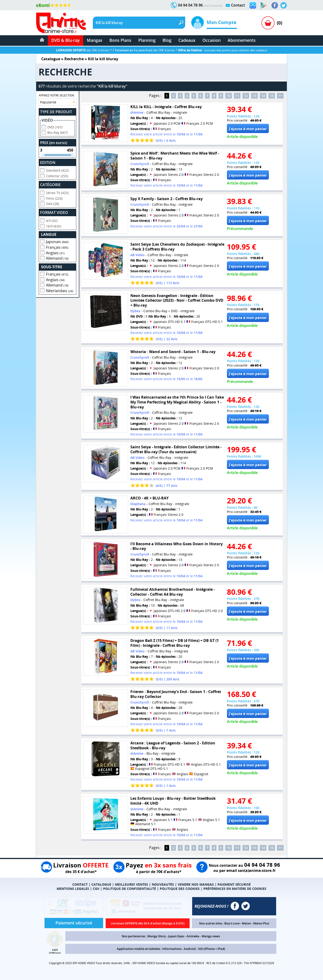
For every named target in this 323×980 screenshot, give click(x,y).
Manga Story (157, 936)
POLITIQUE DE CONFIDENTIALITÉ (130, 889)
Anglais (55, 252)
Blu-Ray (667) (57, 132)
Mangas (95, 40)
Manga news (211, 936)
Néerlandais (60, 290)
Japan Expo (176, 936)
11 (237, 96)
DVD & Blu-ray (66, 40)
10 (229, 96)
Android (190, 949)
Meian (246, 923)
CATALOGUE (101, 884)
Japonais (57, 241)
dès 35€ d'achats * (84, 50)
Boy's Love (232, 923)
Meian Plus (261, 923)
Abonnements (242, 40)
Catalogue (51, 59)
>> (280, 96)
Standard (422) (57, 170)
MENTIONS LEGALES (73, 889)
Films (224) (54, 198)
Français (57, 247)
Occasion (212, 40)
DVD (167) (55, 126)
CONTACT (80, 884)
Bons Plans (120, 40)
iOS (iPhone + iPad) (212, 949)
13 (254, 96)
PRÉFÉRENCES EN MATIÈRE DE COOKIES (235, 889)
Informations (172, 949)
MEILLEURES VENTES (132, 884)
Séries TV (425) (57, 192)
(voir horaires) (213, 5)
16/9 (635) (54, 225)
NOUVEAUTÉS (163, 884)
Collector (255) (57, 175)
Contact (238, 5)
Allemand (57, 258)
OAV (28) (52, 203)
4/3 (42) (52, 220)
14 (263, 96)
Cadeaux (187, 40)
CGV (96, 889)
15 (272, 96)
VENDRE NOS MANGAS (196, 884)
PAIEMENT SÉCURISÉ (234, 884)
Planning (147, 40)
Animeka (193, 936)
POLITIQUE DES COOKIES (180, 889)
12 (246, 96)
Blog (167, 40)
